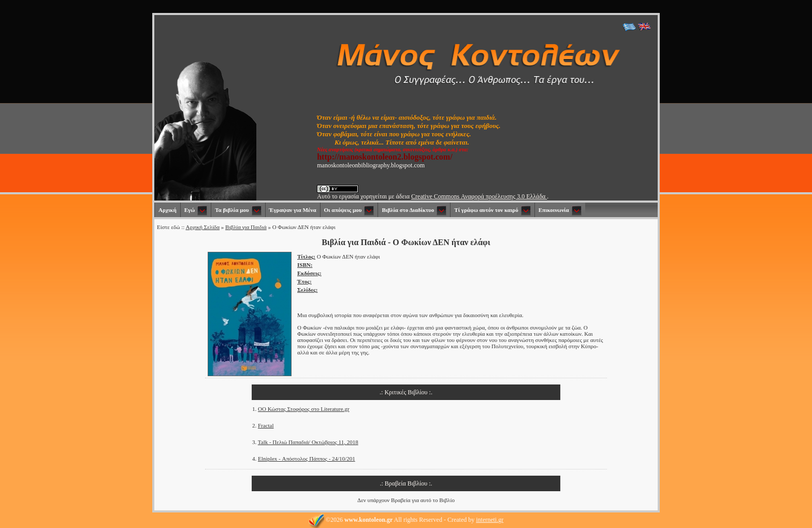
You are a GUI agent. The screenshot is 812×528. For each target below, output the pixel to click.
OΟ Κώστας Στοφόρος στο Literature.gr (304, 409)
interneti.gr (490, 520)
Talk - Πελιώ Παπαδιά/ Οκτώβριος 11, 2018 (308, 442)
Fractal (266, 425)
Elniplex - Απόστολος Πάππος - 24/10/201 (307, 459)
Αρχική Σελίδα (202, 227)
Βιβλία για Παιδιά (246, 227)
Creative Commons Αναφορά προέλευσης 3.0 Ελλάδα (479, 196)
